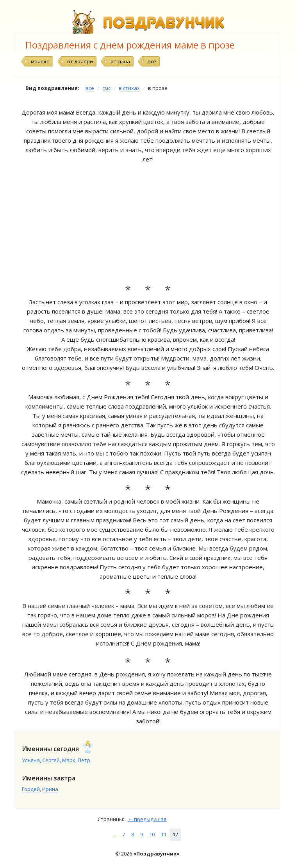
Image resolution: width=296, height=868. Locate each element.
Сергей (51, 760)
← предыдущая (147, 819)
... (114, 834)
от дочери (80, 61)
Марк (69, 760)
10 (152, 834)
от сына (120, 61)
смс (106, 88)
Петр (84, 760)
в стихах (129, 88)
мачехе (40, 61)
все (152, 61)
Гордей (31, 789)
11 (164, 834)
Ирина (50, 789)
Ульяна (31, 760)
